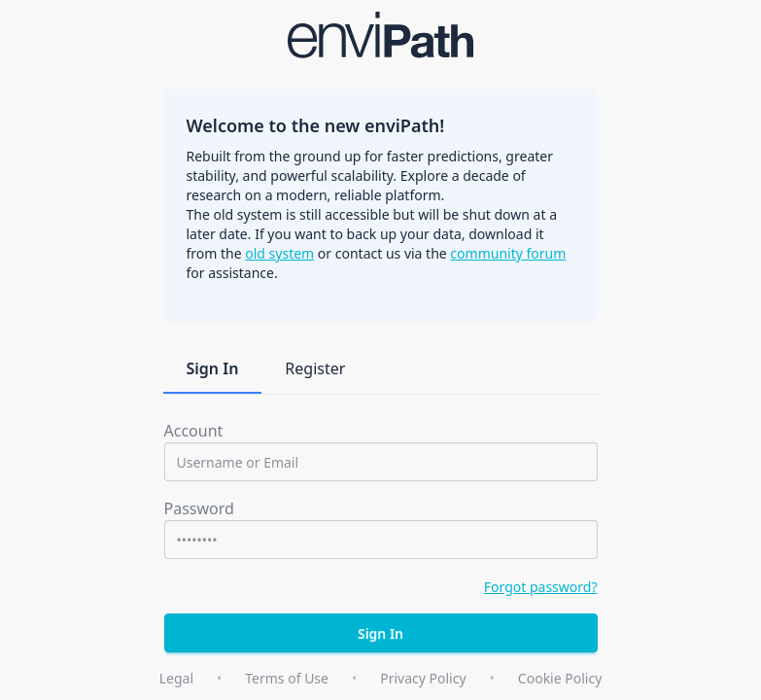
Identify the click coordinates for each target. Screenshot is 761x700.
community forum (508, 253)
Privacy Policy (423, 678)
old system (279, 253)
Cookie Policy (560, 678)
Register (315, 368)
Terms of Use (287, 678)
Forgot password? (541, 587)
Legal (176, 678)
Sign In (213, 368)
